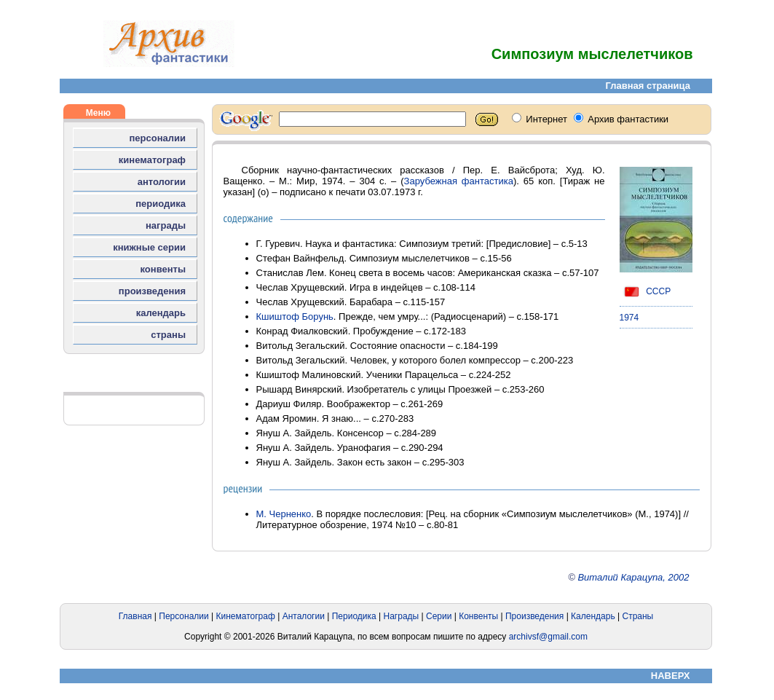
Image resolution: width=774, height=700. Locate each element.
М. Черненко (284, 514)
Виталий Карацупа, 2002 (633, 577)
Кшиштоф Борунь (295, 316)
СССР (645, 291)
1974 (629, 318)
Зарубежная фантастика (459, 181)
